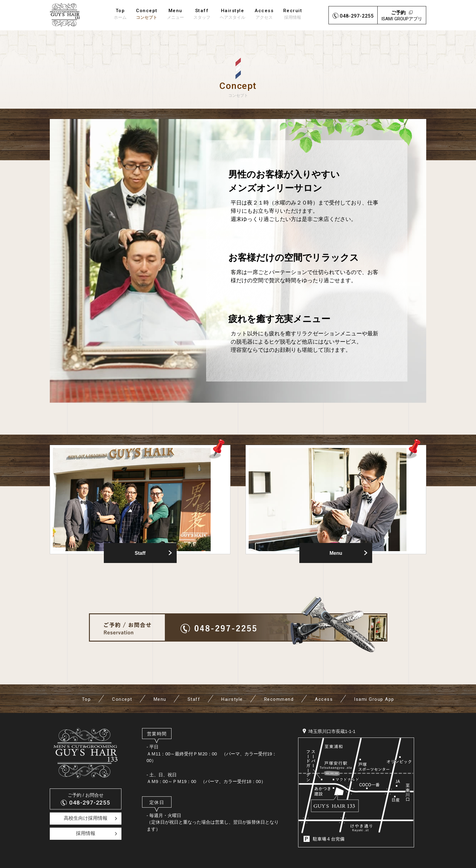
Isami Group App (374, 699)
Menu (336, 553)
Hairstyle (232, 699)
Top (87, 699)
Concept (122, 699)
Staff (140, 553)
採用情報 (86, 833)
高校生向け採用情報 (86, 818)
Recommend (279, 699)
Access (324, 699)
